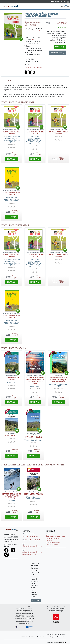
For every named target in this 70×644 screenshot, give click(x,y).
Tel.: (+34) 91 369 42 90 (31, 540)
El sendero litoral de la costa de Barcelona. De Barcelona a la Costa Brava (35, 380)
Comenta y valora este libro (33, 31)
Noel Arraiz (30, 25)
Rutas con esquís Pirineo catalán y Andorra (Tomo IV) (12, 496)
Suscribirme (36, 601)
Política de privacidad (53, 543)
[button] (62, 6)
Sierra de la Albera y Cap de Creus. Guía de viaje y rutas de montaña (58, 380)
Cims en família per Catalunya (12, 379)
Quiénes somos (51, 534)
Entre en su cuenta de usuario (59, 2)
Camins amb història (12, 436)
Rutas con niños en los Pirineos (12, 194)
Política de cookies (52, 545)
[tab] (7, 80)
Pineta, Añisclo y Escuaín (34, 494)
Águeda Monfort (33, 23)
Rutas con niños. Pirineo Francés (35, 133)
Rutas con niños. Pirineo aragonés (58, 133)
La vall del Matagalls (34, 437)
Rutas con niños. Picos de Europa (12, 133)
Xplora (34, 39)
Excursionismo (30, 67)
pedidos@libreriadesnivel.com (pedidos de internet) (32, 552)
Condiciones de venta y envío (56, 536)
